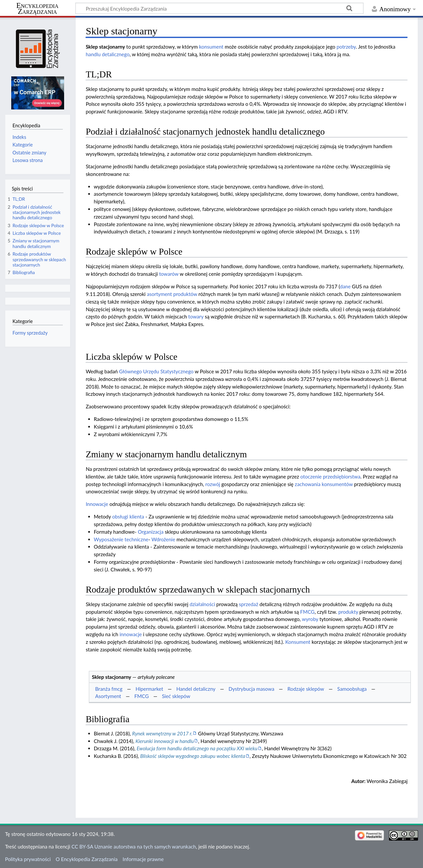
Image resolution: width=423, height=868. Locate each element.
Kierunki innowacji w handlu (165, 741)
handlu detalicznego (108, 54)
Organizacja (151, 532)
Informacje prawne (143, 859)
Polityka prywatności (28, 859)
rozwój (213, 484)
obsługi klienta (128, 517)
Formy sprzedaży (30, 333)
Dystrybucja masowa (251, 689)
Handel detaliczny (196, 689)
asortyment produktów (172, 294)
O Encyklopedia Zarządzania (87, 859)
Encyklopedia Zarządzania (37, 9)
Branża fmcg (109, 689)
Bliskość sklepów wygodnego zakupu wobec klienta (193, 756)
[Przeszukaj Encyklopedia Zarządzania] (219, 8)
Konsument (298, 642)
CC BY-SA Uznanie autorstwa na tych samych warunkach (134, 847)
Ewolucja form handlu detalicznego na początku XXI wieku (197, 748)
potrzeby (346, 47)
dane (345, 286)
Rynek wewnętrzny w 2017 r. (162, 733)
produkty (348, 612)
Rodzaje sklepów (306, 689)
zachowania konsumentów (324, 484)
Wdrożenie (163, 539)
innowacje (131, 634)
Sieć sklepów (176, 696)
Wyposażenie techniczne (121, 539)
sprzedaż (249, 604)
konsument (211, 47)
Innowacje (97, 504)
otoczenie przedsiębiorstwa (330, 476)
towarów (169, 274)
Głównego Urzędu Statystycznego (156, 371)
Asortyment (108, 696)
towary (196, 316)
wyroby (310, 619)
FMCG (307, 612)
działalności (202, 604)
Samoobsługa (352, 689)
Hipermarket (149, 689)
